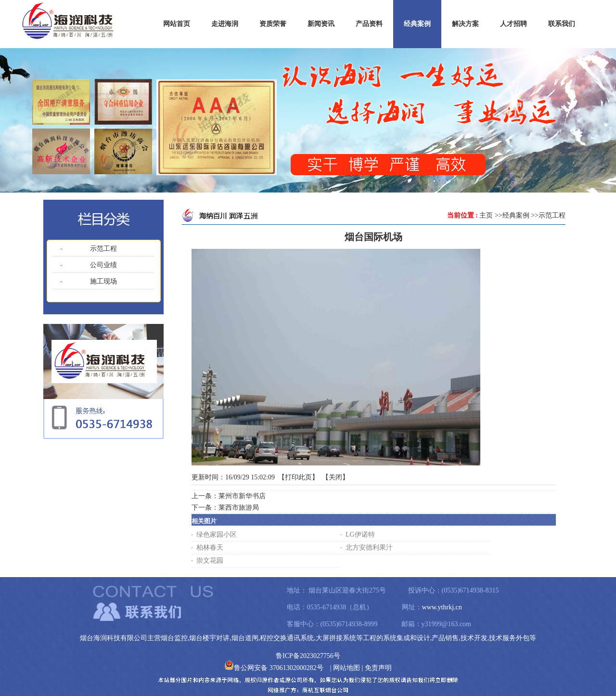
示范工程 (552, 215)
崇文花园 (210, 561)
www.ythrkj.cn (442, 607)
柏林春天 (210, 548)
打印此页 (298, 477)
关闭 (335, 477)
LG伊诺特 (360, 535)
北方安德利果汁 (369, 548)
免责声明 (378, 668)
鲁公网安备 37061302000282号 (274, 668)
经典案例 (516, 215)
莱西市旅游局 (239, 508)
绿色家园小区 (217, 535)
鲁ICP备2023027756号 (308, 656)
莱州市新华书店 (242, 496)
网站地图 (346, 668)
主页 (486, 215)
